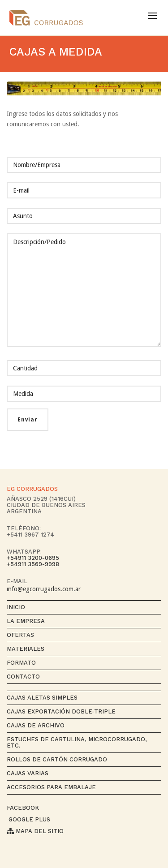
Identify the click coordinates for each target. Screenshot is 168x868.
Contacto (23, 677)
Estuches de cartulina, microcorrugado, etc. (77, 742)
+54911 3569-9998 (33, 564)
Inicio (16, 607)
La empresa (26, 621)
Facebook (23, 808)
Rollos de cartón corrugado (57, 759)
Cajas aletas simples (42, 698)
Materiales (26, 649)
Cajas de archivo (36, 725)
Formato (21, 663)
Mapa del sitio (35, 831)
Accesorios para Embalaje (51, 787)
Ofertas (20, 635)
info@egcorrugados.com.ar (44, 589)
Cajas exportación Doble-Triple (61, 711)
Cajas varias (28, 773)
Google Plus (28, 819)
